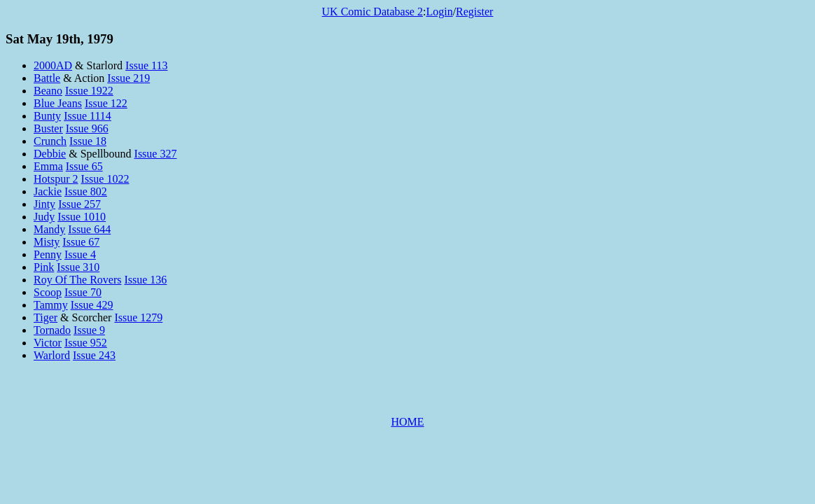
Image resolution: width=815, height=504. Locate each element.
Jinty (44, 204)
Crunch (50, 141)
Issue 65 (84, 166)
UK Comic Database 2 (372, 12)
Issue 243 (94, 355)
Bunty (47, 116)
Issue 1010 (82, 217)
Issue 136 (145, 280)
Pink (44, 267)
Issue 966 (87, 128)
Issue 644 (89, 229)
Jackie (48, 191)
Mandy (49, 229)
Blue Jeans (58, 103)
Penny (48, 254)
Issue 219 (128, 78)
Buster (48, 128)
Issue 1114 (88, 116)
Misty (47, 242)
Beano (48, 91)
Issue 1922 (89, 91)
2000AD (53, 65)
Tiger (46, 317)
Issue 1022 (105, 179)
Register (474, 12)
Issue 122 (106, 103)
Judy (44, 217)
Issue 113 (146, 65)
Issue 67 (81, 242)
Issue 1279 (138, 317)
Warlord (52, 355)
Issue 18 (88, 141)
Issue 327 (156, 154)
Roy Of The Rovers (77, 280)
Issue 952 (86, 343)
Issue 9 (89, 330)
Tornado (52, 330)
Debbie (50, 154)
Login (439, 12)
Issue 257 (79, 204)
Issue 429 (92, 305)
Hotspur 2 (56, 179)
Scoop (48, 292)
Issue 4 (80, 254)
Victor (48, 343)
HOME (407, 422)
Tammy (51, 305)
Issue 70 (83, 292)
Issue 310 (78, 267)
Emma (48, 166)
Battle (47, 78)
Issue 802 (86, 191)
